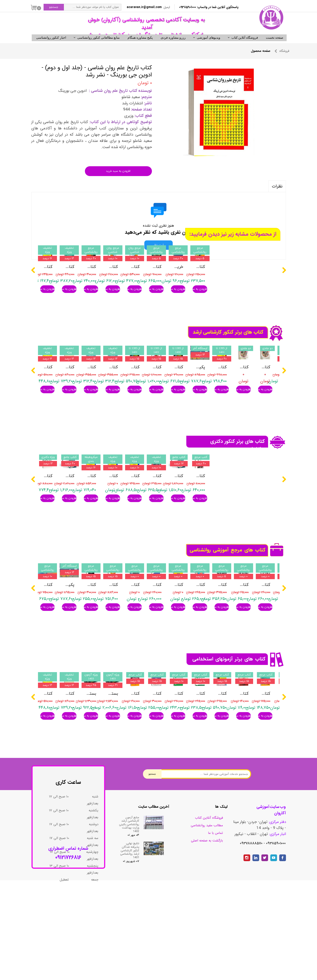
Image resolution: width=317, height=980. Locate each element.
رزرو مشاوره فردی (173, 45)
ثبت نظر (158, 253)
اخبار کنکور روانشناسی (51, 45)
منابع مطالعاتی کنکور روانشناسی (99, 45)
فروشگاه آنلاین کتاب (245, 45)
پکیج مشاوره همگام (140, 45)
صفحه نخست (275, 45)
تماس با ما (215, 902)
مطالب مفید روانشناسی (207, 894)
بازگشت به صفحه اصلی (207, 909)
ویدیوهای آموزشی (209, 45)
